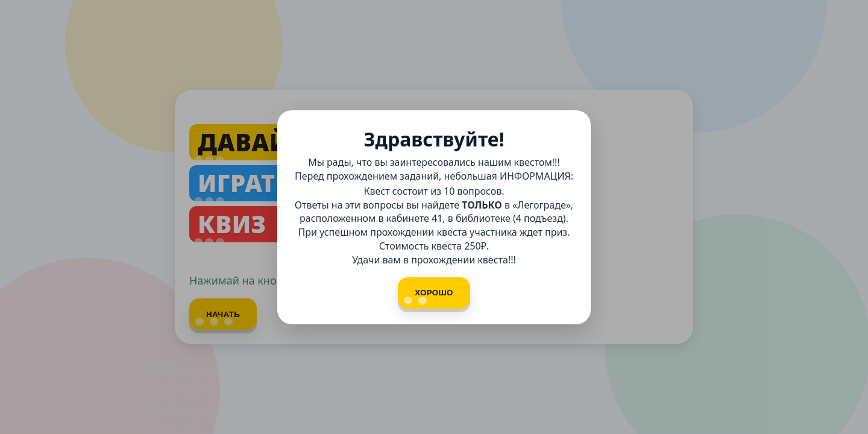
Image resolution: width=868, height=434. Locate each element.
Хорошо (429, 297)
